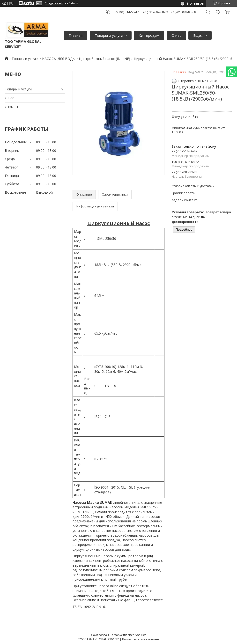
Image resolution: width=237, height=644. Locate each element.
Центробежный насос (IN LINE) (104, 59)
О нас (176, 35)
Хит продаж (149, 35)
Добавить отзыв (218, 12)
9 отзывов (195, 3)
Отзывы (11, 107)
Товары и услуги (109, 35)
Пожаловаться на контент (141, 639)
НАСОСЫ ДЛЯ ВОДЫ (59, 59)
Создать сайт (54, 3)
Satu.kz (140, 635)
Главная (76, 35)
